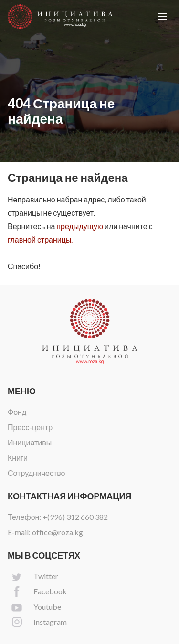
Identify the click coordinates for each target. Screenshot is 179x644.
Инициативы (30, 442)
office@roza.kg (58, 532)
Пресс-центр (30, 427)
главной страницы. (40, 239)
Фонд (17, 412)
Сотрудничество (37, 473)
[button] (163, 17)
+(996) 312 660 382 (75, 517)
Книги (18, 458)
